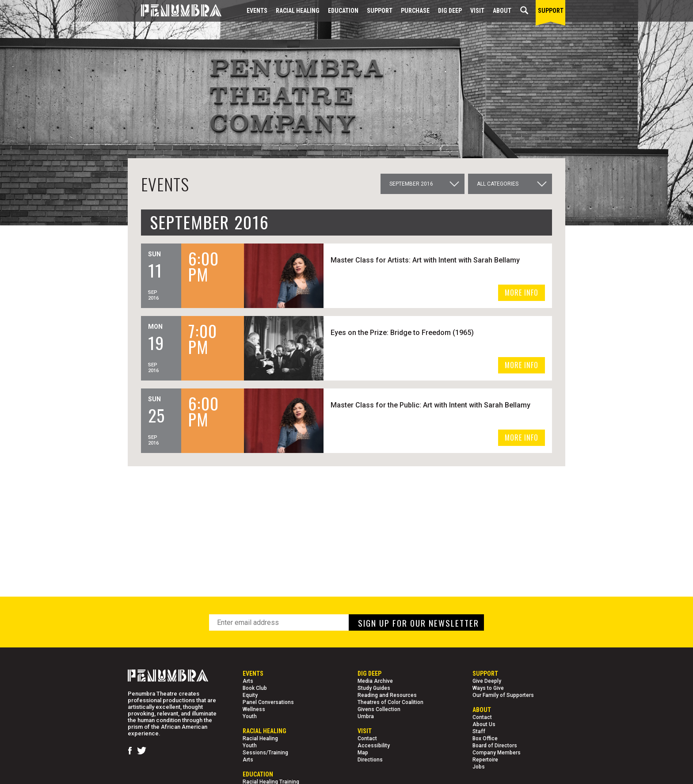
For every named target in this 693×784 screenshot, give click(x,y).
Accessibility (374, 746)
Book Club (255, 688)
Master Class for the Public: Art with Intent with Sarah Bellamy (432, 405)
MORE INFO (522, 293)
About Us (484, 724)
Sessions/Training (265, 753)
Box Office (485, 738)
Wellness (254, 709)
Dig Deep (450, 11)
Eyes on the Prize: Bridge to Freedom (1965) (404, 333)
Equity (250, 695)
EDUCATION (343, 11)
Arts (248, 681)
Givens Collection (379, 709)
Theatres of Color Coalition (390, 702)
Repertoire (485, 760)
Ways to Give (488, 688)
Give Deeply (487, 681)
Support (380, 11)
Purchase (415, 11)
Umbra (366, 716)
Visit (477, 11)
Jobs (479, 767)
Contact (367, 738)
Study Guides (374, 688)
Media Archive (375, 681)
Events (257, 11)
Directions (370, 760)
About (502, 11)
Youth (250, 716)
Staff (479, 731)
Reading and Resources (387, 695)
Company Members (497, 753)
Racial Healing (298, 11)
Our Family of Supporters (503, 695)
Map (363, 753)
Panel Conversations (268, 702)
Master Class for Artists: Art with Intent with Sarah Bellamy (426, 260)
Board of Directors (495, 746)
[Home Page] (175, 11)
